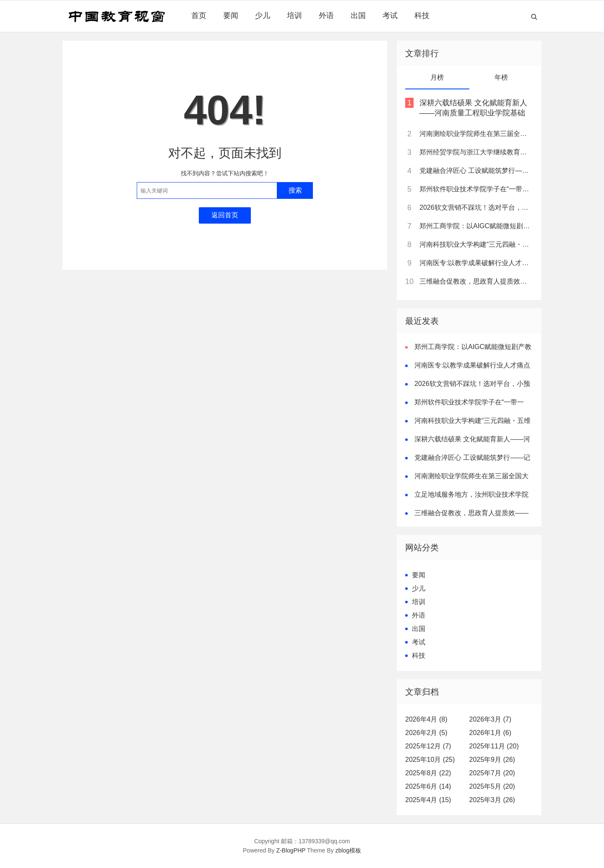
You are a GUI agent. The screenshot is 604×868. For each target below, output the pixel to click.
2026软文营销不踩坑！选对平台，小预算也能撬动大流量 (476, 207)
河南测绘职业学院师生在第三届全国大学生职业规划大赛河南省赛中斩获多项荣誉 (476, 134)
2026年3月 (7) (491, 719)
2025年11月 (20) (494, 746)
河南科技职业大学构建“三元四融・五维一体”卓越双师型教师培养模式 (476, 244)
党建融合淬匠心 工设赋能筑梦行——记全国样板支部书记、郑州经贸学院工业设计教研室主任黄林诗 (476, 171)
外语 (326, 16)
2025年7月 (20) (492, 773)
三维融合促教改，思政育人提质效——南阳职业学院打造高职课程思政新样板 (476, 281)
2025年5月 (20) (492, 786)
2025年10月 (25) (430, 760)
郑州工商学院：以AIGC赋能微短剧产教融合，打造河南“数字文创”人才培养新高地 (476, 226)
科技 (422, 16)
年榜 (501, 77)
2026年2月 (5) (426, 733)
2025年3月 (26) (492, 800)
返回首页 (225, 215)
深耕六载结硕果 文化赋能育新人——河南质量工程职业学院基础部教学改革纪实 (473, 113)
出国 (358, 16)
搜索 (295, 190)
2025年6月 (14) (428, 786)
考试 (390, 16)
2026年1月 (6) (491, 733)
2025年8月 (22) (428, 773)
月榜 (437, 77)
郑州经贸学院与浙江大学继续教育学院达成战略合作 (476, 152)
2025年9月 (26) (492, 760)
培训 (294, 16)
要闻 (231, 16)
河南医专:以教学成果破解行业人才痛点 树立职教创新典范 (476, 263)
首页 (199, 16)
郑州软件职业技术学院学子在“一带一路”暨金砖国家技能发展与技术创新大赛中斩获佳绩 (476, 189)
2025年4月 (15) (428, 800)
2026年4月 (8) (426, 719)
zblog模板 (348, 850)
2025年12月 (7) (428, 746)
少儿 (263, 16)
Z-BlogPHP (291, 850)
